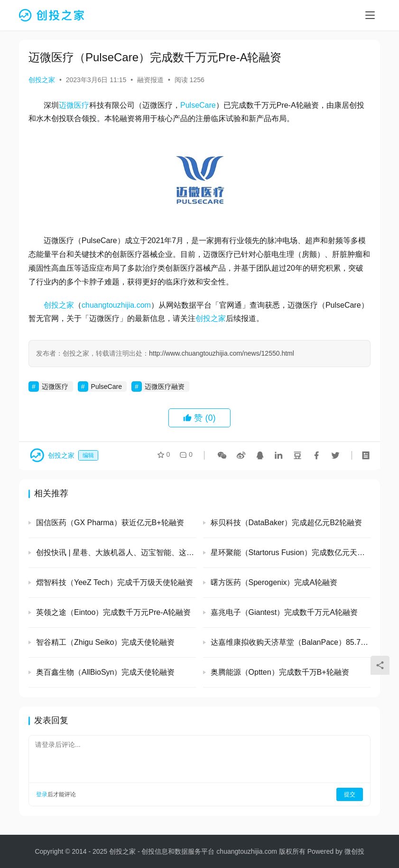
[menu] (370, 15)
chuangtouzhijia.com (116, 305)
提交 (350, 794)
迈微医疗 (74, 105)
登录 (42, 794)
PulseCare (198, 105)
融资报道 (150, 80)
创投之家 (42, 80)
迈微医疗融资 (165, 387)
